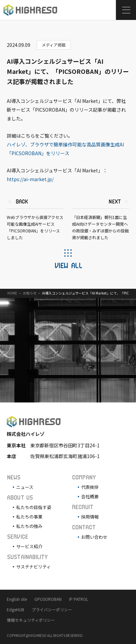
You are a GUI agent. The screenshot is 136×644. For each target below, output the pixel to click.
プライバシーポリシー (52, 609)
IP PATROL (79, 599)
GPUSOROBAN (48, 599)
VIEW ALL (68, 265)
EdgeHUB (15, 609)
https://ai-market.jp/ (30, 179)
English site (17, 599)
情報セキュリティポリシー (31, 620)
